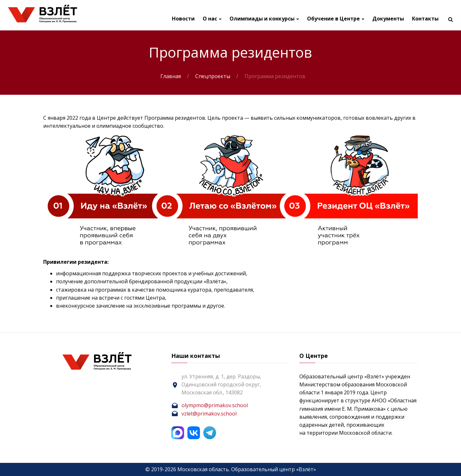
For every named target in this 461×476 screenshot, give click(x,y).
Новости (183, 19)
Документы (388, 19)
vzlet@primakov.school (209, 414)
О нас (210, 19)
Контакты (425, 19)
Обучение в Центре (333, 19)
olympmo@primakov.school (215, 405)
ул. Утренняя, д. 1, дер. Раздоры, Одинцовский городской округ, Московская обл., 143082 (221, 384)
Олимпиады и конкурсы (262, 19)
